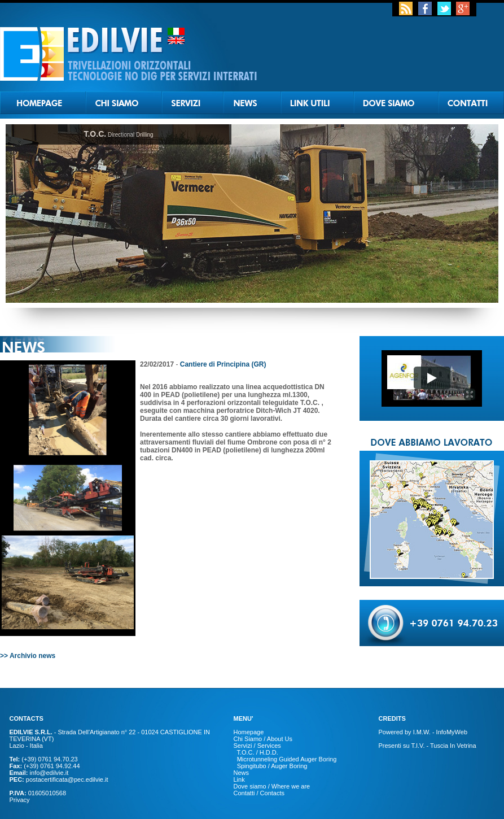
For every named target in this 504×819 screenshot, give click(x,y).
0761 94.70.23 (58, 759)
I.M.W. (422, 732)
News (242, 773)
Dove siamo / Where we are (272, 786)
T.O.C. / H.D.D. (257, 752)
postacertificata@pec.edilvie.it (67, 779)
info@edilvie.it (49, 773)
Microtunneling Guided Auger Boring (287, 759)
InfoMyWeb (452, 732)
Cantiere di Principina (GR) (223, 364)
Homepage (249, 732)
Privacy (20, 800)
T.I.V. (418, 746)
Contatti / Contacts (259, 793)
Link (239, 779)
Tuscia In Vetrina (452, 746)
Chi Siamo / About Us (263, 739)
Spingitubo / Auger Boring (272, 766)
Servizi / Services (257, 746)
